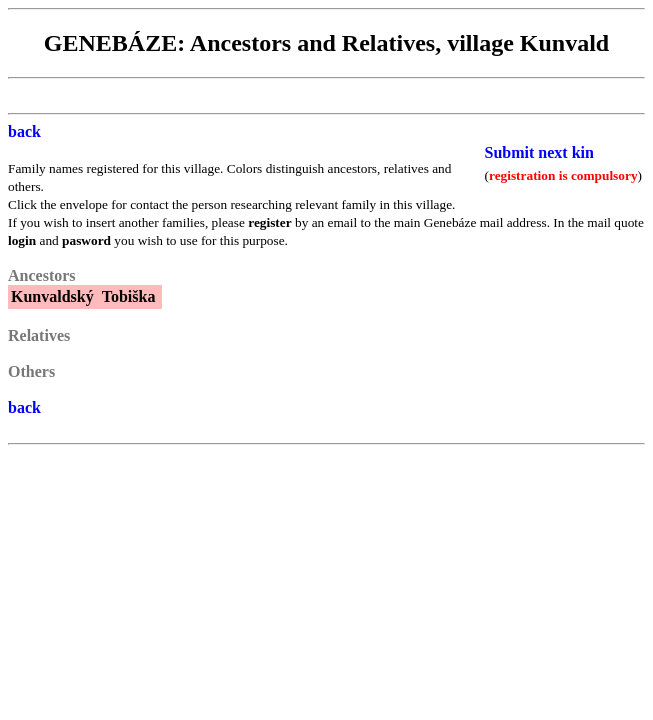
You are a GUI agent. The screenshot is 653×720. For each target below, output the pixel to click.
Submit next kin (539, 152)
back (24, 131)
